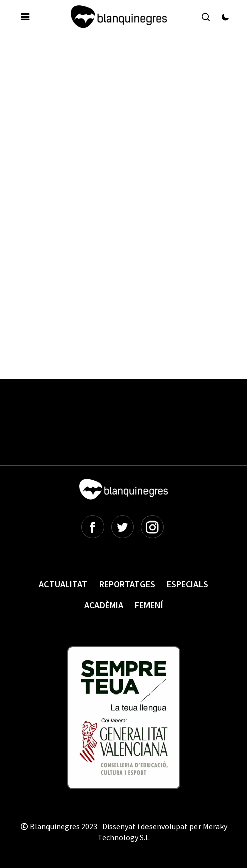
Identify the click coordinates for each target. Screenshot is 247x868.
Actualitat (63, 584)
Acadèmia (104, 605)
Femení (149, 605)
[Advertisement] (129, 118)
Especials (187, 584)
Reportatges (127, 584)
